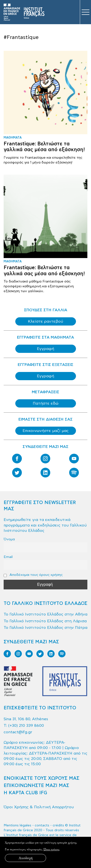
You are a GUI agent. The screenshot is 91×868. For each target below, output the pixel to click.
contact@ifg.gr (18, 732)
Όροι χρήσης (51, 849)
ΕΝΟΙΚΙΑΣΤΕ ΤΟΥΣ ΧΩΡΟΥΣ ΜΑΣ (41, 778)
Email (8, 557)
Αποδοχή (26, 858)
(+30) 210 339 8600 (26, 726)
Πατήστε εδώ (46, 403)
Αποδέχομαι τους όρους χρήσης (33, 575)
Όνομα (9, 539)
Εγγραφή (45, 349)
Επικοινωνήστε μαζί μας (46, 431)
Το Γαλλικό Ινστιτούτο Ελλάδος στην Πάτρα (45, 628)
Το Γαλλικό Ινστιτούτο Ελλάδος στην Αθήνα (45, 614)
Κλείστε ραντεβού (45, 321)
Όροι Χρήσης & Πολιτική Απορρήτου (39, 807)
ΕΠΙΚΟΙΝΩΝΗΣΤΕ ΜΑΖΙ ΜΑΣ (36, 786)
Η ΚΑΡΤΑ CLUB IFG (25, 793)
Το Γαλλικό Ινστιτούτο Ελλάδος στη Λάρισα (45, 621)
